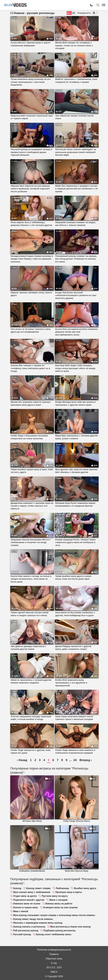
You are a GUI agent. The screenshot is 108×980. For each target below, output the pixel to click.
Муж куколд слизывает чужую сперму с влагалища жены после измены (54, 915)
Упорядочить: (84, 13)
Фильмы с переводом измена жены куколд (38, 923)
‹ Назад (22, 760)
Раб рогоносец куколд (26, 931)
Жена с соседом (58, 900)
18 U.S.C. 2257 (54, 967)
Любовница (62, 888)
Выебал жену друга (85, 888)
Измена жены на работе (59, 904)
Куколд (17, 888)
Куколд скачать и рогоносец (29, 927)
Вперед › (86, 760)
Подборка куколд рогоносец (59, 931)
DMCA (54, 972)
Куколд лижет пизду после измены (33, 919)
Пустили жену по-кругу (55, 896)
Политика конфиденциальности (54, 950)
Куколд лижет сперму (38, 888)
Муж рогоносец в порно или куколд (70, 927)
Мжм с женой (21, 911)
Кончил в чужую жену (26, 907)
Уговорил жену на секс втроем (60, 907)
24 (75, 760)
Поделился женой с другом (29, 900)
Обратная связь (54, 959)
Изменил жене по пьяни (27, 904)
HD (74, 13)
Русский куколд (22, 934)
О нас (54, 963)
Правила (54, 954)
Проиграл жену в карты (69, 892)
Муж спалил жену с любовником (32, 892)
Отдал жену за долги (25, 896)
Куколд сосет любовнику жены (53, 934)
